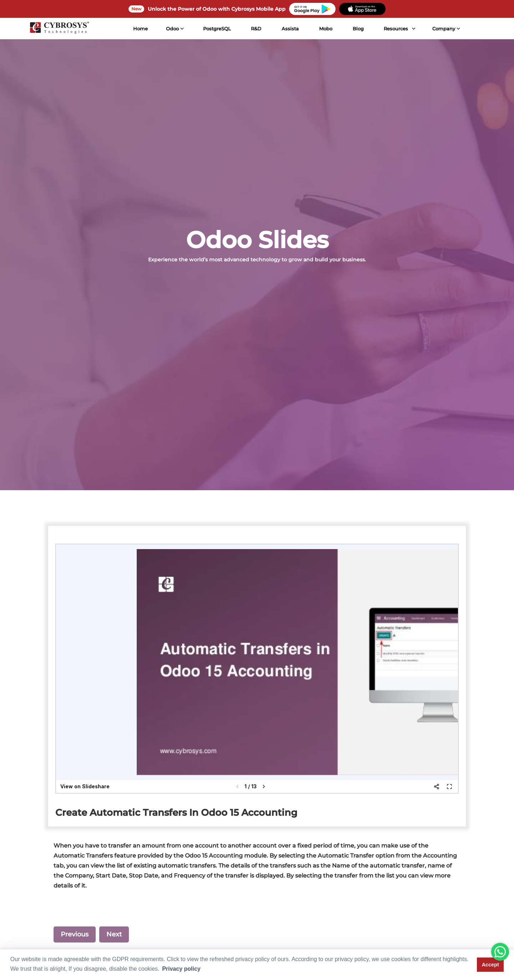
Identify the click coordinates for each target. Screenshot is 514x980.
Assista (290, 29)
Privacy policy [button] (181, 969)
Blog (357, 29)
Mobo (325, 29)
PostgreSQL (216, 29)
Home (140, 29)
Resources (395, 29)
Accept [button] (490, 965)
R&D (256, 29)
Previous (75, 934)
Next (114, 934)
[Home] (59, 29)
